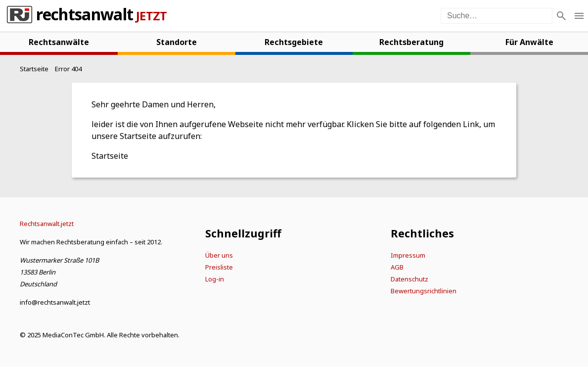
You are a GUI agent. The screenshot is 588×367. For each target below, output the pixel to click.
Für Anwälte (529, 42)
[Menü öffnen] (579, 16)
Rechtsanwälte (59, 42)
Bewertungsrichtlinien (424, 291)
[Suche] (561, 16)
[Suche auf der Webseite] (497, 16)
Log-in (215, 279)
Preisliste (219, 267)
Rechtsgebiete (294, 42)
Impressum (408, 255)
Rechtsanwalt (85, 16)
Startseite (110, 156)
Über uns (219, 255)
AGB (397, 267)
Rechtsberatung (411, 42)
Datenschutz (409, 279)
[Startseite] (34, 69)
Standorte (177, 42)
